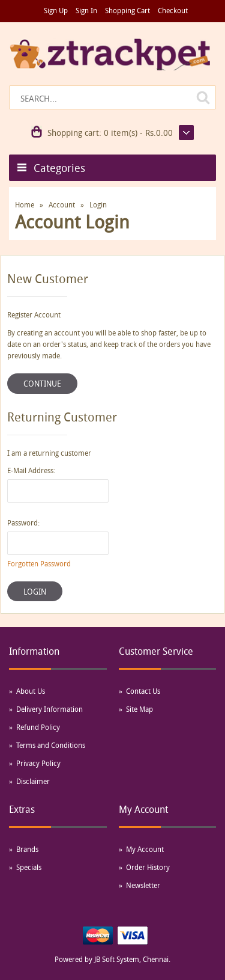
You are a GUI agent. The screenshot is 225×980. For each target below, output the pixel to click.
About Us (31, 691)
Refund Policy (38, 727)
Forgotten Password (39, 563)
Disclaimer (33, 781)
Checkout (173, 10)
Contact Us (143, 691)
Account (62, 204)
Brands (27, 849)
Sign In (86, 10)
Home (25, 204)
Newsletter (143, 885)
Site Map (139, 709)
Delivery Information (49, 709)
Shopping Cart (127, 10)
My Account (145, 849)
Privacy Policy (38, 763)
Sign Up (56, 10)
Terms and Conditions (51, 745)
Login (98, 204)
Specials (29, 867)
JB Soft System (117, 959)
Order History (148, 867)
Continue (42, 384)
